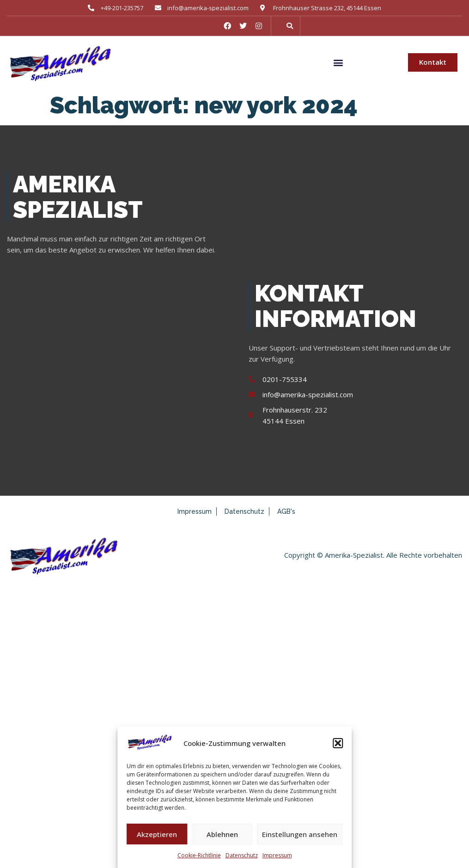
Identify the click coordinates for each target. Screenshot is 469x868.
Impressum (277, 855)
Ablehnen (222, 834)
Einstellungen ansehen (300, 834)
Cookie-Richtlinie (199, 855)
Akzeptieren (157, 834)
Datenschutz (242, 855)
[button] (338, 743)
